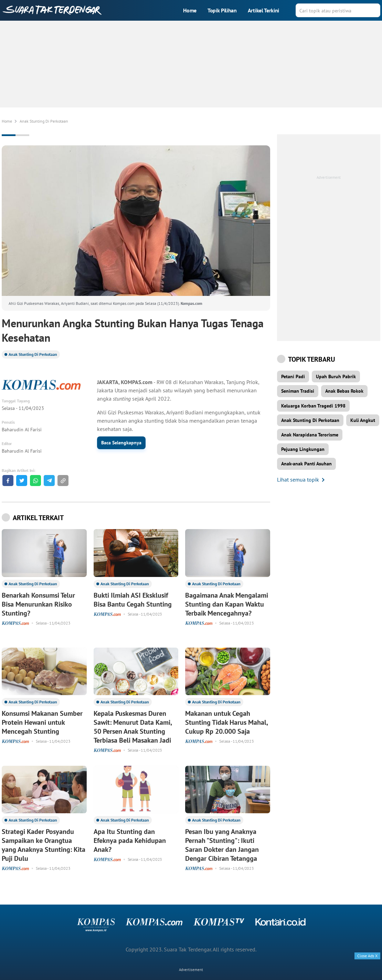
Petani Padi (293, 376)
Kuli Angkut (363, 420)
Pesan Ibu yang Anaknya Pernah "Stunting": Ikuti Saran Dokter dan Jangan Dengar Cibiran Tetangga (222, 845)
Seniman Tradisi (298, 391)
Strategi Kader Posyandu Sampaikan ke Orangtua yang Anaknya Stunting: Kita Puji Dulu (44, 845)
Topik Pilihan (222, 10)
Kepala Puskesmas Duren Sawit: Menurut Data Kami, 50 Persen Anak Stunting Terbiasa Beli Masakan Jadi (133, 727)
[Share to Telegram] (49, 481)
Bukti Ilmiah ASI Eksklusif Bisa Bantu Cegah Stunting (133, 600)
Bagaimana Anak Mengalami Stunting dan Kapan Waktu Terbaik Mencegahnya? (227, 604)
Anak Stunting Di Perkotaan (33, 354)
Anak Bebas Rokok (344, 391)
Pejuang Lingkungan (303, 449)
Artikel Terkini (263, 10)
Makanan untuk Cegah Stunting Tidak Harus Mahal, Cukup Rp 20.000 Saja (226, 722)
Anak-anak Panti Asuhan (306, 464)
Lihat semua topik (298, 479)
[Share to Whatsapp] (35, 481)
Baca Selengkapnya (121, 443)
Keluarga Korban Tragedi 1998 (313, 406)
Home (190, 10)
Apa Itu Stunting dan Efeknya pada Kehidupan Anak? (130, 840)
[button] (63, 481)
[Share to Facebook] (8, 481)
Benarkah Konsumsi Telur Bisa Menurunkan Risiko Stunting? (38, 604)
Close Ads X (367, 956)
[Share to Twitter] (22, 481)
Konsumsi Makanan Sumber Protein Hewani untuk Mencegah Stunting (42, 722)
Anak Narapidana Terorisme (310, 435)
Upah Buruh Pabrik (336, 376)
